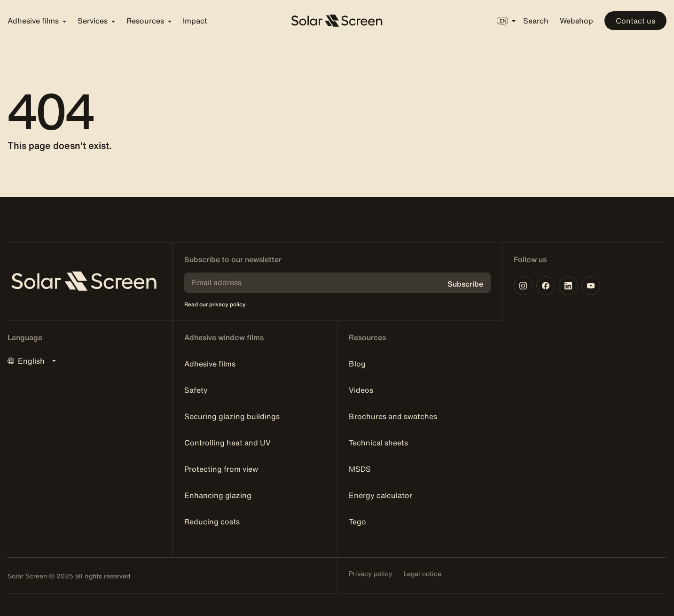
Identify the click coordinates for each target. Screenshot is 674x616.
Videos (361, 390)
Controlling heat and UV (227, 443)
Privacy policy (371, 574)
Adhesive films (210, 364)
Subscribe (465, 284)
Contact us (635, 21)
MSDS (360, 469)
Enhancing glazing (218, 495)
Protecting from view (221, 469)
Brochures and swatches (393, 416)
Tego (357, 522)
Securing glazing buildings (232, 416)
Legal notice (423, 574)
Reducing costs (212, 522)
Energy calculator (380, 495)
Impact (195, 21)
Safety (196, 390)
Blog (357, 364)
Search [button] (536, 21)
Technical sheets (378, 443)
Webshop (576, 21)
